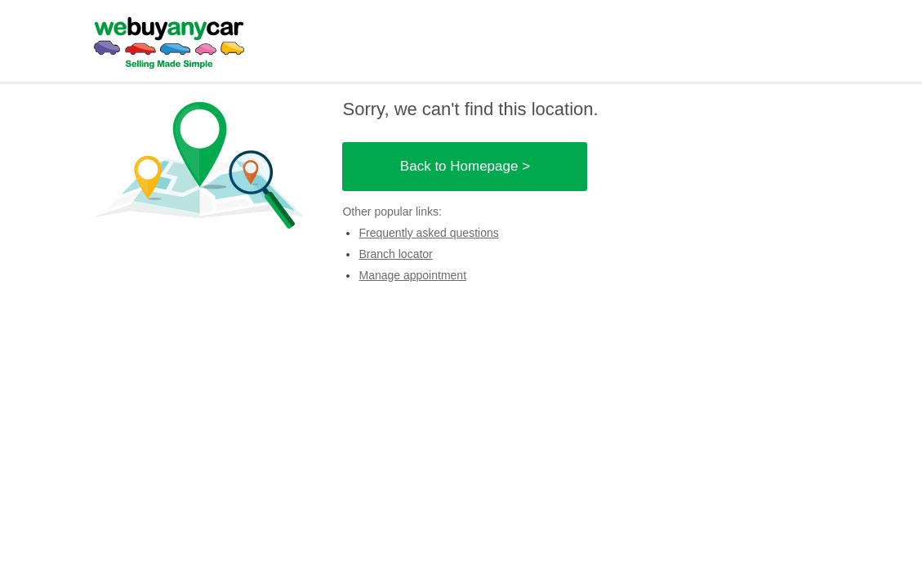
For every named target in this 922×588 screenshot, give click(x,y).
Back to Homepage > (465, 166)
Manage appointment (412, 275)
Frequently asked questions (428, 233)
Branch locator (395, 254)
